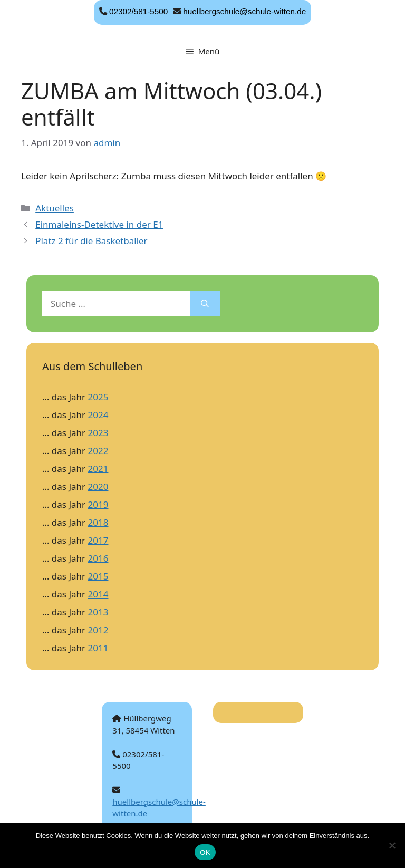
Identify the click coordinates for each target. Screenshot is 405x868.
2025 (98, 397)
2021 (98, 469)
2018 (98, 522)
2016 (98, 558)
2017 (98, 540)
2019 (98, 504)
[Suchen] (205, 304)
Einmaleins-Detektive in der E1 (99, 224)
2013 (98, 612)
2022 (98, 451)
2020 (98, 486)
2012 (98, 630)
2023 (98, 433)
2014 (98, 594)
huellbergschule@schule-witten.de (244, 11)
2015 (98, 576)
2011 (98, 648)
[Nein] (392, 845)
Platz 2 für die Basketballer (91, 241)
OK (205, 852)
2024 (98, 415)
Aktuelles (55, 208)
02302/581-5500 (138, 11)
